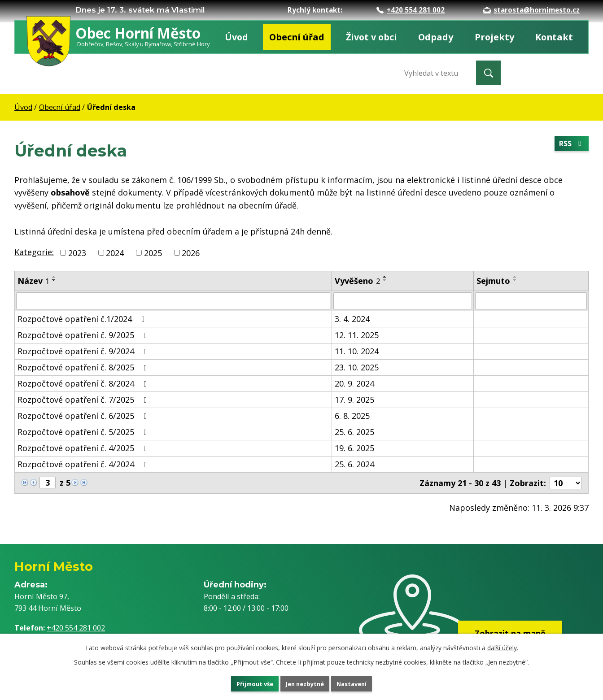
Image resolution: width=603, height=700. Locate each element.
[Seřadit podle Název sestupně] (54, 280)
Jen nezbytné (305, 682)
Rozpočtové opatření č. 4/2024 (84, 464)
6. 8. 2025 (352, 416)
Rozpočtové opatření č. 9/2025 (84, 335)
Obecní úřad (297, 37)
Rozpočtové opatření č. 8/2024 (84, 383)
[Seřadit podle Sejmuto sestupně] (515, 280)
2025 (153, 252)
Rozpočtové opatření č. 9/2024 (84, 351)
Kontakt (554, 37)
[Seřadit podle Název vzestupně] (54, 277)
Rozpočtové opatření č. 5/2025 (84, 432)
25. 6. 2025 (354, 432)
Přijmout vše (243, 682)
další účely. (503, 645)
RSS (570, 145)
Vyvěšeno (357, 281)
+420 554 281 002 (411, 10)
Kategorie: (34, 252)
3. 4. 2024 (352, 319)
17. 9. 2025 (354, 400)
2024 (115, 252)
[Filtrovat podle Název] (173, 301)
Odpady (436, 37)
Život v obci (371, 37)
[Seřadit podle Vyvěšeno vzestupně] (385, 277)
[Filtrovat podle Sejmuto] (531, 301)
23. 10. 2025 (357, 367)
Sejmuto (493, 281)
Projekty (494, 37)
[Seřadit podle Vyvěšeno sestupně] (385, 280)
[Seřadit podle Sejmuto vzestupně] (515, 277)
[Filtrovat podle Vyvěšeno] (402, 301)
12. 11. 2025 (357, 335)
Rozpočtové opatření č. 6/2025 (84, 416)
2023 (77, 252)
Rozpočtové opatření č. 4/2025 (84, 448)
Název (33, 281)
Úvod (236, 37)
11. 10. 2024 (357, 351)
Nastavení (364, 682)
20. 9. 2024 (354, 383)
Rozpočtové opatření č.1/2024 (83, 319)
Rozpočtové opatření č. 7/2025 (84, 400)
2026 (191, 252)
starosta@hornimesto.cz (531, 10)
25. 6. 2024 (354, 464)
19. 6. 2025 (354, 448)
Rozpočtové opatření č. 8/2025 (84, 367)
